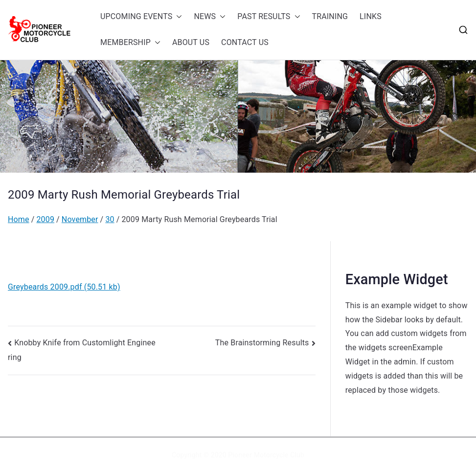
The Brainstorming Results (262, 343)
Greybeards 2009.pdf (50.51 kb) (64, 287)
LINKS (371, 16)
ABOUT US (191, 42)
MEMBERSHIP (130, 43)
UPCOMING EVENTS (141, 17)
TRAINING (330, 16)
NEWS (210, 17)
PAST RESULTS (269, 17)
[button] (177, 17)
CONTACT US (245, 42)
